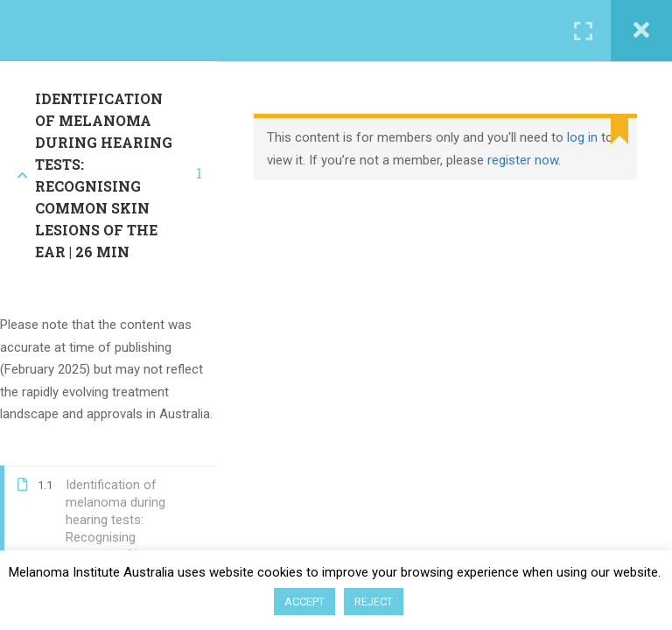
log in (582, 137)
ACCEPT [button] (304, 602)
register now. (524, 160)
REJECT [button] (374, 602)
